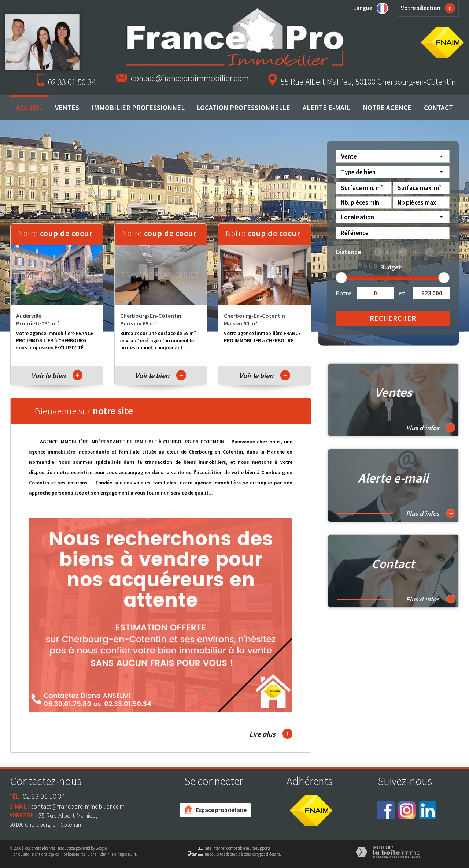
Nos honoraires (73, 854)
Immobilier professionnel (138, 108)
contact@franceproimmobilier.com (190, 78)
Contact (438, 108)
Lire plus (271, 734)
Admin (104, 854)
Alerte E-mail (326, 108)
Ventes (67, 108)
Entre (344, 293)
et (402, 293)
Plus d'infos (431, 428)
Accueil (29, 108)
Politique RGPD (125, 854)
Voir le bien (57, 375)
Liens (92, 854)
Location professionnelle (243, 108)
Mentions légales (45, 854)
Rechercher (393, 318)
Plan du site (20, 854)
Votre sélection (421, 8)
